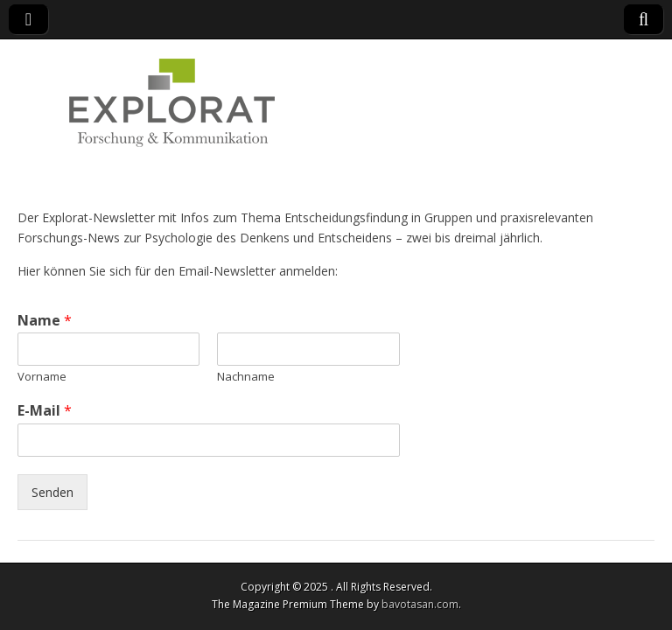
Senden (52, 492)
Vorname (42, 377)
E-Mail (45, 411)
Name (45, 321)
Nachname (246, 377)
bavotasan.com (420, 604)
